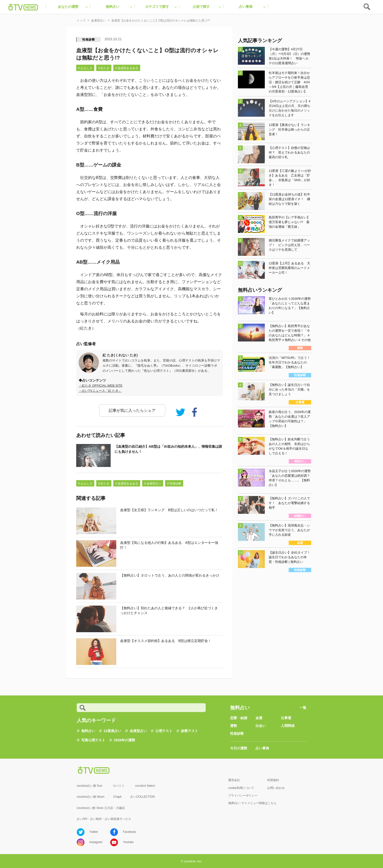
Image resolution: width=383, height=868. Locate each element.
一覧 (303, 708)
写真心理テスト (93, 740)
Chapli (117, 797)
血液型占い (138, 731)
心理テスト (164, 731)
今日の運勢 (239, 748)
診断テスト (190, 731)
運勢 (234, 726)
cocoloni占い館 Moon (90, 797)
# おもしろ (85, 68)
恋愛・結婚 (239, 718)
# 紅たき (104, 68)
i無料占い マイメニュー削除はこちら (252, 803)
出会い (261, 726)
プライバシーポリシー (243, 796)
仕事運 (286, 718)
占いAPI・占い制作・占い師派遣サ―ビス (104, 819)
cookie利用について (241, 788)
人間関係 (288, 726)
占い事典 (262, 748)
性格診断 (89, 40)
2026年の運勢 (124, 740)
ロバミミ (119, 786)
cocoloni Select (145, 786)
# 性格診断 (174, 484)
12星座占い (112, 731)
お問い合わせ (276, 788)
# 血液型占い (153, 484)
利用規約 (273, 780)
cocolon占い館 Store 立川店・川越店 (101, 808)
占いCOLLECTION (143, 797)
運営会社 (234, 780)
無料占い (88, 731)
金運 (259, 718)
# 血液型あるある (127, 68)
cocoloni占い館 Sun (90, 786)
